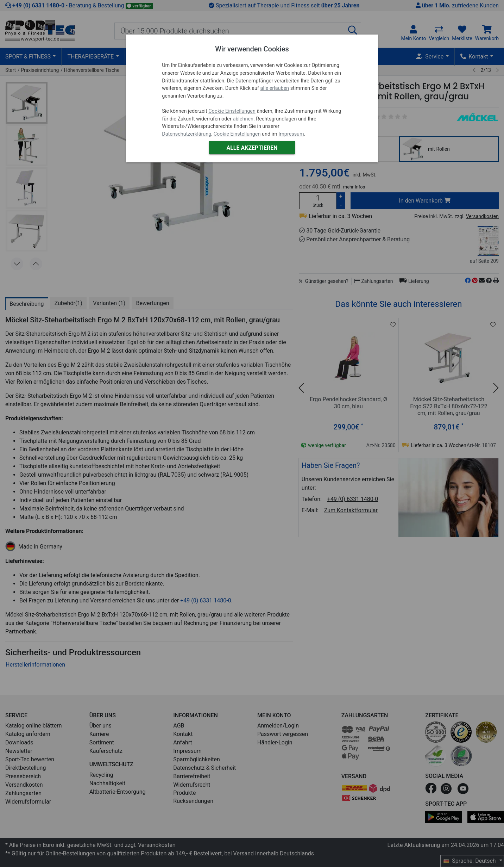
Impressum (291, 134)
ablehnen (243, 119)
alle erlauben (275, 88)
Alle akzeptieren (252, 148)
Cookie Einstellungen (232, 111)
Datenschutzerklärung (187, 134)
